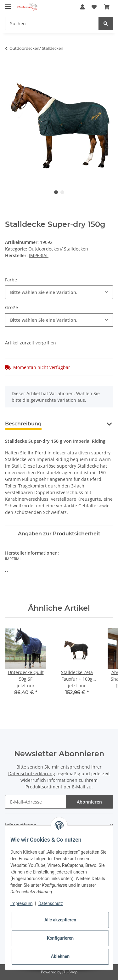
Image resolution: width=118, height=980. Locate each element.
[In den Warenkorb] (10, 68)
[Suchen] (52, 23)
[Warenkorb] (107, 7)
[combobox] (59, 292)
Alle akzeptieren (60, 920)
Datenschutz (51, 903)
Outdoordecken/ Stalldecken (58, 249)
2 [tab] (62, 192)
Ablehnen (60, 956)
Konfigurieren (60, 938)
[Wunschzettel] (94, 7)
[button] (82, 7)
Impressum (21, 903)
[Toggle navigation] (8, 4)
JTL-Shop (70, 972)
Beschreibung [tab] (23, 424)
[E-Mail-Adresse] (36, 802)
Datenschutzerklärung (32, 773)
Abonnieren (89, 802)
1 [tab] (56, 192)
